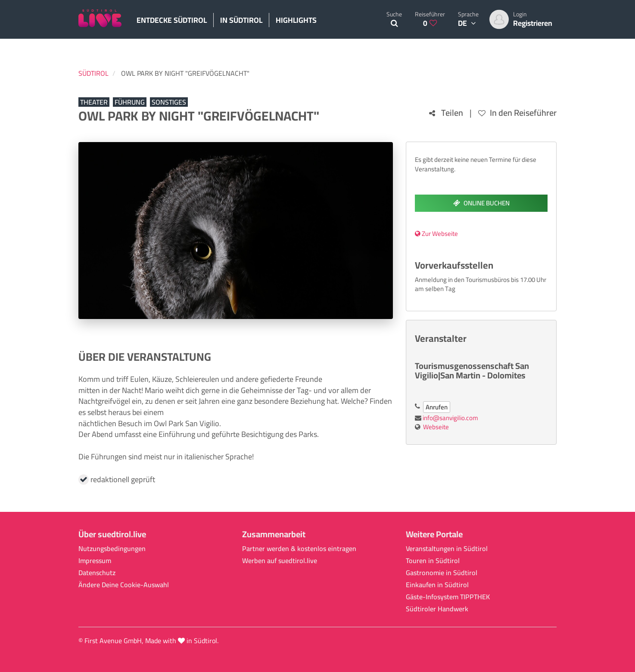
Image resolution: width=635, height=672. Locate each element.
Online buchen (481, 203)
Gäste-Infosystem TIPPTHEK (448, 597)
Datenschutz (97, 573)
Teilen (446, 113)
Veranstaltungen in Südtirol (447, 549)
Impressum (95, 561)
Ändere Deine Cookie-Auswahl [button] (124, 585)
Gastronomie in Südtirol (442, 573)
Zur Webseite (436, 234)
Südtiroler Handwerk (437, 609)
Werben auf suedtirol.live (280, 561)
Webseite (436, 427)
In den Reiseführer (517, 113)
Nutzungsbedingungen (112, 549)
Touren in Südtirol (433, 561)
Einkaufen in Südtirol (437, 585)
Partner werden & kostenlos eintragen (299, 549)
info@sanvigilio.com (450, 418)
